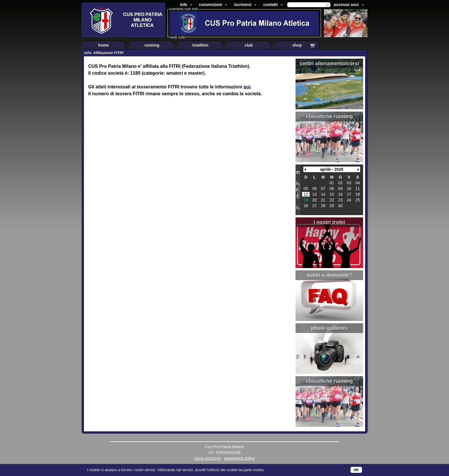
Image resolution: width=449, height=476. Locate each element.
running (152, 45)
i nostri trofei (329, 222)
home (104, 45)
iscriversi (244, 5)
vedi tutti (177, 37)
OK (356, 470)
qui (247, 87)
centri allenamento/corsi (329, 64)
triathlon (200, 45)
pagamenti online (240, 458)
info (185, 5)
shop (297, 45)
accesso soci (348, 5)
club (249, 45)
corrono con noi (184, 9)
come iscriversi (207, 458)
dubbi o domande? (329, 275)
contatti (272, 5)
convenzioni (212, 5)
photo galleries (329, 328)
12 (306, 194)
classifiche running (329, 116)
